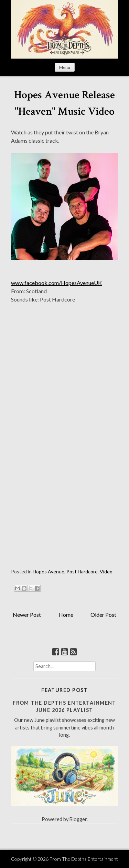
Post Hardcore (82, 571)
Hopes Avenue (49, 571)
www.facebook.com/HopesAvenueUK (56, 283)
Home (66, 615)
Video (106, 571)
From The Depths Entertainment (84, 859)
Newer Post (27, 615)
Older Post (103, 615)
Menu (65, 67)
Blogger (78, 819)
